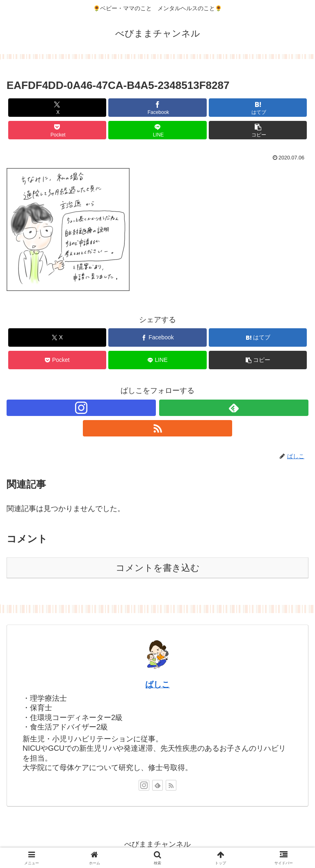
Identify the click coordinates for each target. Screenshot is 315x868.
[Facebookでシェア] (157, 108)
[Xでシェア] (57, 108)
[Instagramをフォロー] (81, 408)
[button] (258, 130)
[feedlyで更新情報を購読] (234, 408)
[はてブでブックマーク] (258, 108)
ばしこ (157, 684)
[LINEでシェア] (157, 130)
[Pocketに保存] (57, 130)
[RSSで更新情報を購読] (157, 428)
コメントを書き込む (158, 568)
